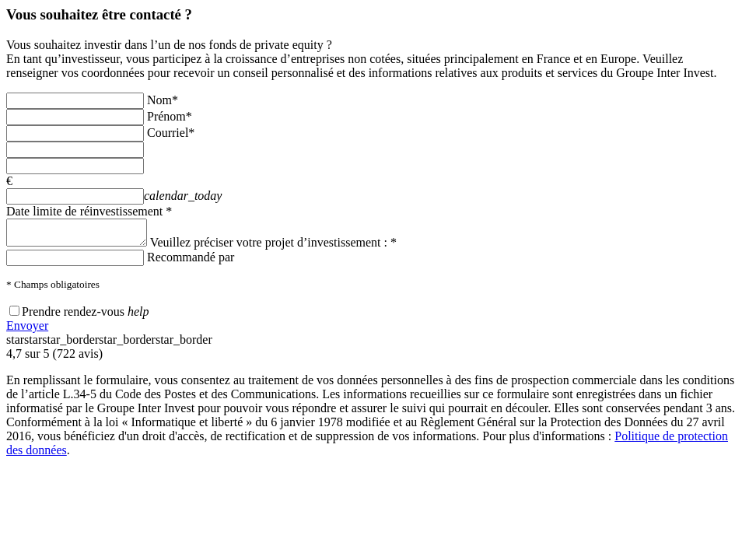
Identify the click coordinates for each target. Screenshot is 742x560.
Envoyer (27, 330)
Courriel (171, 133)
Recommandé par (191, 262)
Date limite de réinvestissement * (89, 211)
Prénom (170, 116)
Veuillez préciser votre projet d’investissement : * (289, 247)
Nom (163, 100)
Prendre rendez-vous (73, 316)
